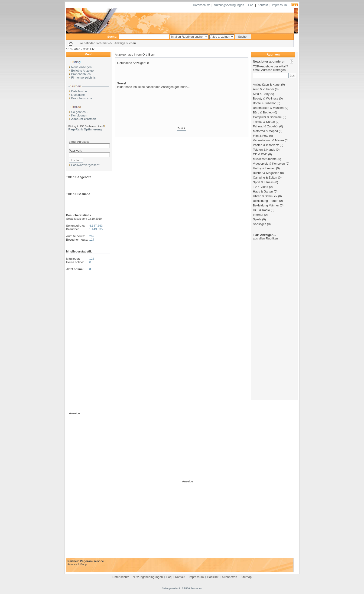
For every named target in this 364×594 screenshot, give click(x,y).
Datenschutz (201, 5)
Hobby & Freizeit (264, 168)
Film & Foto (261, 136)
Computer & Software (267, 117)
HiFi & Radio (262, 210)
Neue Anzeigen (81, 67)
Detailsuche (79, 91)
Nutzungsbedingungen (229, 5)
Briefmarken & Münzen (268, 108)
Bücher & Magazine (266, 173)
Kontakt (263, 5)
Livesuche (78, 95)
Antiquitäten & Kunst (267, 85)
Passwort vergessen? (86, 165)
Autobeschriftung (77, 564)
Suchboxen (229, 577)
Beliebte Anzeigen (83, 71)
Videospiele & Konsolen (269, 164)
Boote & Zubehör (264, 103)
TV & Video (261, 187)
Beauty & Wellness (266, 98)
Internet (258, 215)
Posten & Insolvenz (266, 145)
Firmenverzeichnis (83, 78)
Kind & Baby (261, 94)
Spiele (257, 219)
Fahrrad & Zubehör (266, 126)
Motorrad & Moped (266, 131)
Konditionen (79, 115)
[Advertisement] (182, 104)
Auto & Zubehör (264, 89)
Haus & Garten (263, 191)
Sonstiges (260, 224)
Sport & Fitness (263, 182)
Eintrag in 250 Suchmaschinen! (86, 126)
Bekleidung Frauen (266, 201)
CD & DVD (260, 154)
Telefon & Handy (264, 150)
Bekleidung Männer (266, 205)
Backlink (213, 577)
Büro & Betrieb (263, 112)
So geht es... (80, 112)
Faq (251, 5)
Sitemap (246, 577)
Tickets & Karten (264, 122)
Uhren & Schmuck (265, 196)
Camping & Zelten (265, 178)
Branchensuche (82, 98)
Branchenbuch (81, 74)
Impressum (279, 5)
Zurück (182, 128)
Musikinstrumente (265, 159)
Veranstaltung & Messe (269, 140)
